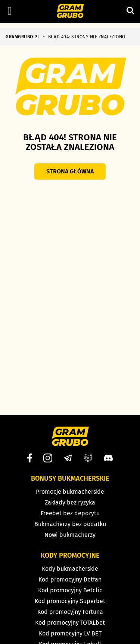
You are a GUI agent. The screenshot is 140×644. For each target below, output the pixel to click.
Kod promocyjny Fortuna (70, 612)
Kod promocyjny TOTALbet (70, 623)
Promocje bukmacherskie (70, 492)
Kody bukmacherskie (70, 569)
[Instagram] (48, 458)
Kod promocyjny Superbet (70, 601)
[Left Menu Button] (10, 11)
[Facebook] (30, 458)
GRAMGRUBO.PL (23, 37)
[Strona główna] (70, 12)
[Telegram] (68, 458)
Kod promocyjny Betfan (70, 579)
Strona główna (70, 171)
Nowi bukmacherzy (70, 535)
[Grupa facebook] (88, 458)
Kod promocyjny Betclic (70, 590)
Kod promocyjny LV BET (70, 633)
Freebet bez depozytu (70, 513)
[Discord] (108, 458)
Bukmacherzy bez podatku (70, 524)
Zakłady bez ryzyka (70, 502)
